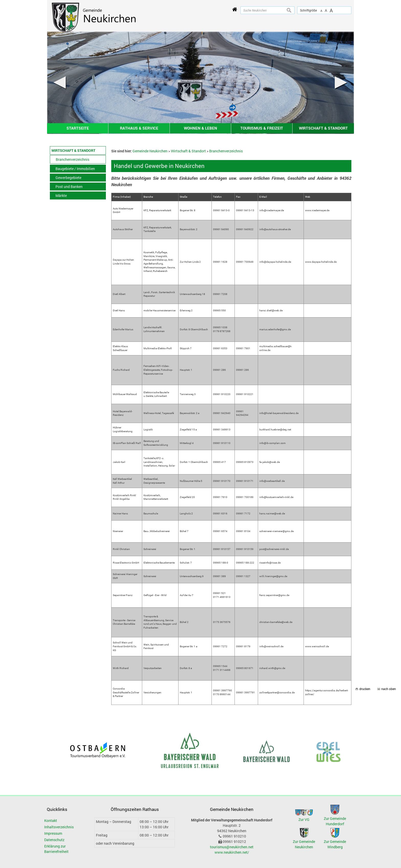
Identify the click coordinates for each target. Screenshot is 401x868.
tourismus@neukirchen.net (232, 847)
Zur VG (304, 819)
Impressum (53, 833)
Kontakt (51, 821)
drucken (365, 689)
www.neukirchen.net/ (232, 852)
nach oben (389, 689)
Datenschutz (54, 840)
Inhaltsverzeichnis (59, 827)
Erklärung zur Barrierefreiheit (56, 849)
